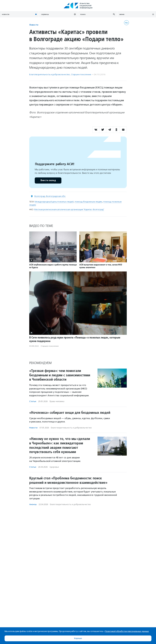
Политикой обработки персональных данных (127, 631)
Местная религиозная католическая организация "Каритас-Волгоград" (69, 209)
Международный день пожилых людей (54, 202)
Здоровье (54, 467)
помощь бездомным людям (88, 202)
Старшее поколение (81, 74)
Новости (34, 25)
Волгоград (40, 196)
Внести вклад (48, 180)
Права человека (57, 401)
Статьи (33, 401)
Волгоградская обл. (56, 196)
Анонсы (33, 504)
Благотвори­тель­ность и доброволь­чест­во (50, 74)
